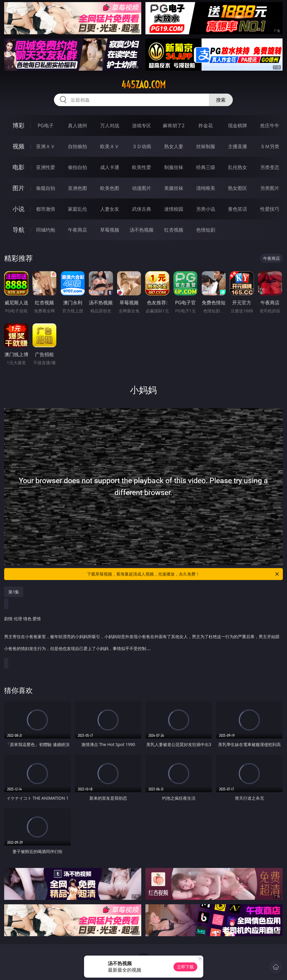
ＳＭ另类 (270, 146)
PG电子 (45, 125)
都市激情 (46, 209)
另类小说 (206, 209)
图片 (18, 188)
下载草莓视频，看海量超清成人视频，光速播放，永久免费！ (183, 574)
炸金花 (206, 125)
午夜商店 (77, 230)
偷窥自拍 (46, 188)
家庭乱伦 (77, 209)
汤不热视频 (142, 230)
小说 (18, 209)
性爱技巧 (270, 209)
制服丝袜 (174, 167)
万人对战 (110, 125)
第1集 (14, 592)
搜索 (221, 100)
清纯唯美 (206, 188)
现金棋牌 (238, 125)
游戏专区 (142, 125)
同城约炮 (46, 230)
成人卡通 (110, 167)
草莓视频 (110, 230)
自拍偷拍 (77, 146)
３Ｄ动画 (142, 146)
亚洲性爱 (46, 167)
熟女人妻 (174, 146)
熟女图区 (238, 188)
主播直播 (238, 146)
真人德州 (77, 125)
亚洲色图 (77, 188)
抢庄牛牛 (270, 125)
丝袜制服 (206, 146)
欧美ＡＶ (110, 146)
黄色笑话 (238, 209)
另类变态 (270, 167)
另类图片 (270, 188)
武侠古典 (142, 209)
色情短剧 (206, 230)
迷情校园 (174, 209)
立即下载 (185, 967)
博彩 (18, 125)
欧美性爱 (142, 167)
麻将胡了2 (174, 125)
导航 (18, 230)
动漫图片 (142, 188)
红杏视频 (174, 230)
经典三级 (206, 167)
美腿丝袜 (174, 188)
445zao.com (143, 85)
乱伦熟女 (238, 167)
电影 (18, 167)
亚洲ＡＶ (46, 146)
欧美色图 (110, 188)
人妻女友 (110, 209)
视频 (18, 146)
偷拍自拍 (77, 167)
